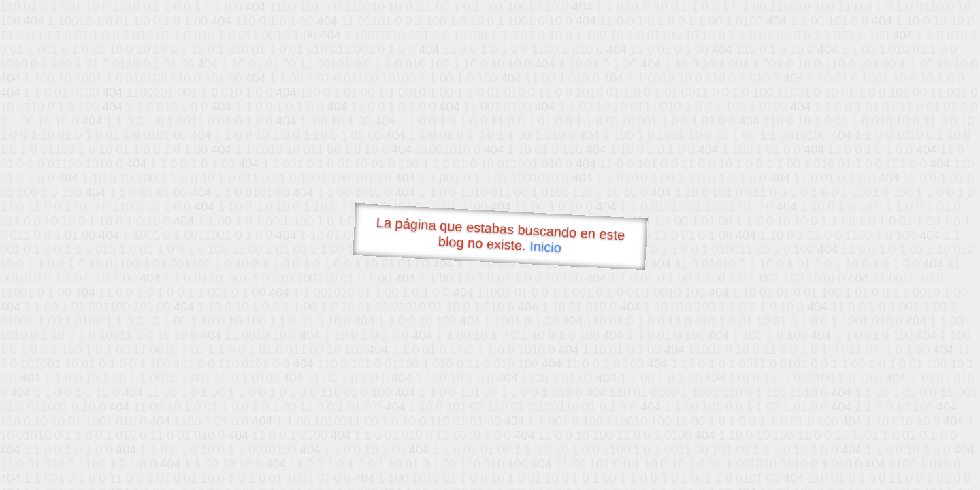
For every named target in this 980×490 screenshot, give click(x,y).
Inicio (546, 246)
